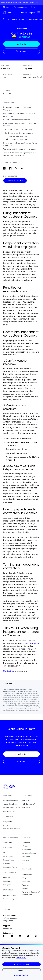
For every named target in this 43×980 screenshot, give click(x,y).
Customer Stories (10, 895)
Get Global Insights (10, 811)
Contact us (8, 671)
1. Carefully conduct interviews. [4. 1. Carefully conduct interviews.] (19, 129)
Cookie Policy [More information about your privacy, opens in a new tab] (21, 958)
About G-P (26, 842)
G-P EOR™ (26, 800)
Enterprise (7, 885)
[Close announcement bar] (41, 3)
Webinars (26, 885)
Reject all (22, 970)
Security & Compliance (12, 829)
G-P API (6, 825)
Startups (6, 878)
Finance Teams (9, 860)
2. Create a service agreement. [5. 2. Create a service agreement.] (19, 133)
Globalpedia (8, 842)
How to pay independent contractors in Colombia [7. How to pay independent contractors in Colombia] (21, 144)
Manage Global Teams (11, 808)
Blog (24, 878)
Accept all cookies (21, 964)
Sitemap (26, 864)
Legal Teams (8, 856)
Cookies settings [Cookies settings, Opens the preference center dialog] (21, 975)
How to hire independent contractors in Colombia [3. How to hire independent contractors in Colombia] (21, 125)
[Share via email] (22, 168)
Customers (27, 850)
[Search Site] (7, 7)
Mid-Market (7, 881)
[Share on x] (16, 168)
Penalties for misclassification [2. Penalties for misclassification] (17, 120)
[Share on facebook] (10, 168)
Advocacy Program (10, 899)
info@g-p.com (8, 921)
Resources (26, 881)
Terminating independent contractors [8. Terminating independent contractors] (20, 149)
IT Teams (7, 864)
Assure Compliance (10, 804)
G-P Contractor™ (29, 804)
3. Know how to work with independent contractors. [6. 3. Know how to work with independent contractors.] (17, 138)
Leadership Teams (10, 867)
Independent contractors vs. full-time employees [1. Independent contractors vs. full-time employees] (20, 115)
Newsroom (26, 857)
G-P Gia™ (26, 808)
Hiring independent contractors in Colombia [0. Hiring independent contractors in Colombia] (18, 109)
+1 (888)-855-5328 (10, 918)
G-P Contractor (32, 643)
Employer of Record (10, 800)
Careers (25, 846)
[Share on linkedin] (4, 168)
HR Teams (7, 853)
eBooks (25, 889)
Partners (26, 860)
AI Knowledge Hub (29, 874)
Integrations (8, 822)
